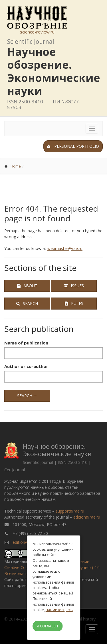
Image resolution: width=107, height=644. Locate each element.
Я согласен (47, 626)
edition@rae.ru (87, 517)
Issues (74, 286)
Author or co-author (26, 366)
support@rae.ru (70, 511)
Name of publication (26, 343)
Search (27, 303)
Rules (74, 303)
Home (16, 166)
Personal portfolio (73, 146)
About (27, 286)
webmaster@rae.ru (65, 248)
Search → (27, 396)
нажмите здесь (59, 610)
